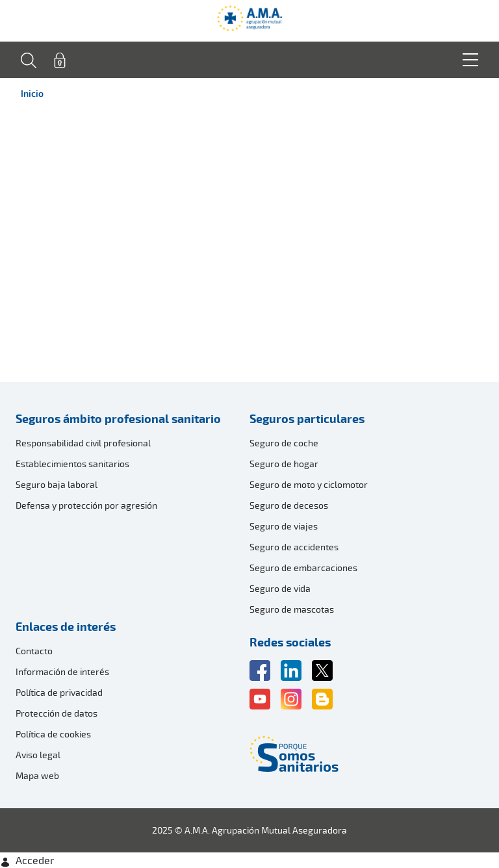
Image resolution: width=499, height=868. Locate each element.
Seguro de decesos (289, 505)
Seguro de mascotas (292, 609)
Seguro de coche (284, 443)
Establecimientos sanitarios (72, 464)
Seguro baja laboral (57, 484)
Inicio (32, 93)
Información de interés (62, 671)
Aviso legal (38, 755)
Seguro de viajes (284, 526)
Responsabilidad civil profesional (83, 443)
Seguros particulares (307, 418)
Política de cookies (53, 734)
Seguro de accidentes (294, 547)
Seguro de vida (280, 588)
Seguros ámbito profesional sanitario (118, 418)
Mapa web (37, 775)
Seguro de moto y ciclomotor (309, 484)
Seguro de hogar (284, 464)
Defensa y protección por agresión (86, 505)
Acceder (27, 860)
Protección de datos (57, 713)
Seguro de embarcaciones (303, 568)
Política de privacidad (59, 692)
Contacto (34, 651)
